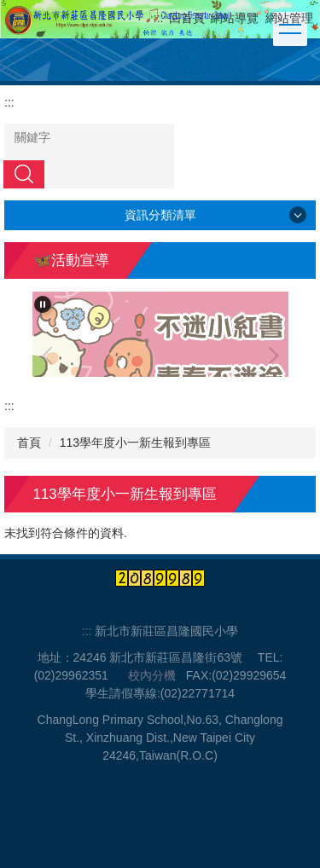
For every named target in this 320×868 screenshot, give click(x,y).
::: (159, 18)
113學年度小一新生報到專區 (135, 443)
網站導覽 (235, 18)
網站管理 (289, 18)
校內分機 (152, 675)
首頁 (29, 443)
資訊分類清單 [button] (160, 215)
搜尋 (24, 174)
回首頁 (187, 18)
